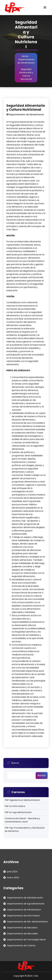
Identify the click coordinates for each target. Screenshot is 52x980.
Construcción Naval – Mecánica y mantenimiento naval (22, 820)
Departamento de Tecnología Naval (26, 940)
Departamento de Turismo (21, 946)
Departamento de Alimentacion (26, 61)
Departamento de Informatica (23, 916)
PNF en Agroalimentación (18, 812)
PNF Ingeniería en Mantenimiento (22, 800)
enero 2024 (13, 878)
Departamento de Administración (25, 898)
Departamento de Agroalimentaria (26, 904)
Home (25, 56)
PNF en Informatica (15, 806)
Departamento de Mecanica (22, 928)
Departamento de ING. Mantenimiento (27, 922)
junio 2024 (12, 872)
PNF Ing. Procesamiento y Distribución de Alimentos (25, 829)
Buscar (15, 763)
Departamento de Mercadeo (22, 934)
